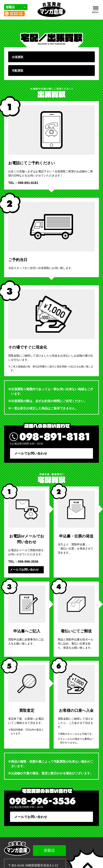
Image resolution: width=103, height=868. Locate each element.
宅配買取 (18, 71)
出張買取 (18, 57)
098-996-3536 (28, 563)
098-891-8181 (28, 184)
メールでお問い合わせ (30, 454)
